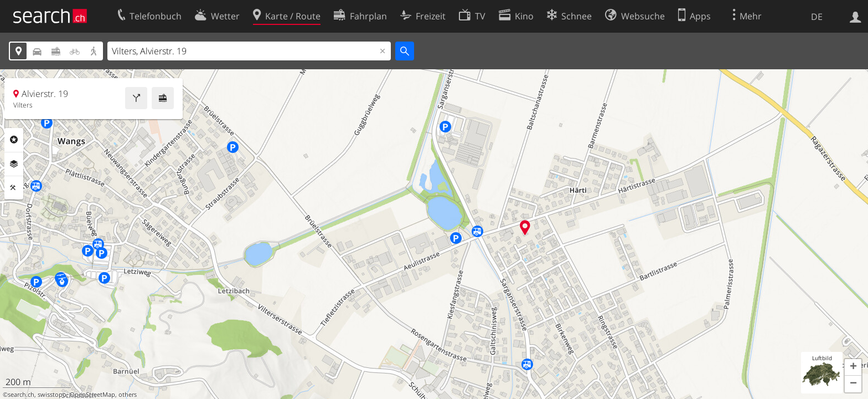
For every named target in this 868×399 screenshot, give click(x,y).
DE (817, 17)
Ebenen (14, 164)
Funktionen (14, 188)
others (128, 395)
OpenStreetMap (92, 395)
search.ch (21, 395)
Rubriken (14, 140)
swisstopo (52, 395)
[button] (853, 367)
